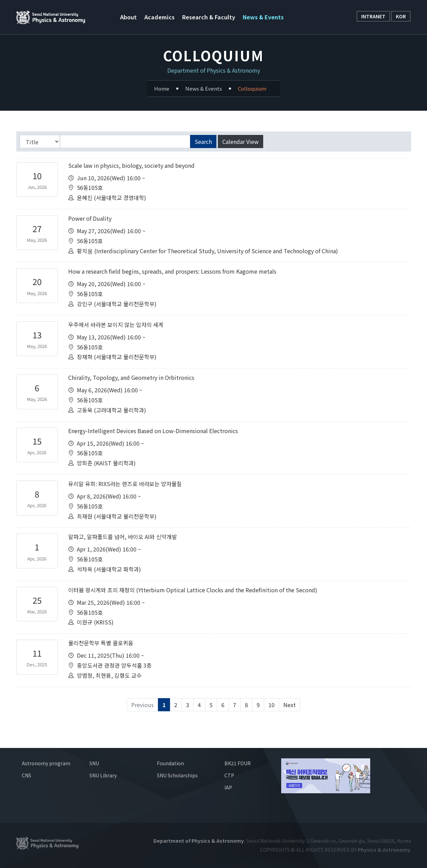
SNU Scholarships (177, 775)
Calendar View (241, 141)
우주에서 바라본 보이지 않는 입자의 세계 (116, 325)
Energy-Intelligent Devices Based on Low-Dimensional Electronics (153, 431)
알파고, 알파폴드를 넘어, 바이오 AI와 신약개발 (123, 537)
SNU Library (103, 775)
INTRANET (373, 16)
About (128, 17)
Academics (159, 17)
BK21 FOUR (238, 763)
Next (290, 705)
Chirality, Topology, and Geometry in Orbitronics (131, 377)
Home (162, 88)
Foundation (170, 763)
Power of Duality (90, 218)
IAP (228, 787)
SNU (94, 763)
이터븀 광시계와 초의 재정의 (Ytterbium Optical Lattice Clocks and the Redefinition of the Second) (193, 590)
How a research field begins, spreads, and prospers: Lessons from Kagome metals (172, 271)
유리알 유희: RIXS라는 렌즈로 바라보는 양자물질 (125, 484)
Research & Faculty (209, 17)
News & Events (263, 17)
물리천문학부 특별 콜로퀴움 (101, 643)
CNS (26, 775)
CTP (229, 775)
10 (272, 705)
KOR (401, 16)
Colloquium (252, 88)
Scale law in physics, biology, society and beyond (131, 165)
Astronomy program (46, 763)
